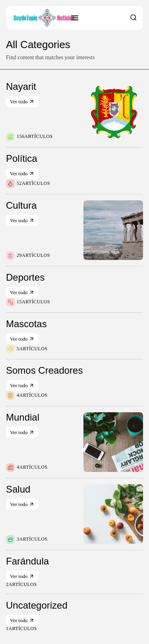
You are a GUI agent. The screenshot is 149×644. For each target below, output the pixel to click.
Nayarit (21, 86)
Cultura (21, 205)
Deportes (25, 277)
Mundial (23, 417)
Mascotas (26, 324)
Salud (18, 489)
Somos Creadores (44, 370)
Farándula (27, 561)
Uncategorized (37, 605)
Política (22, 158)
